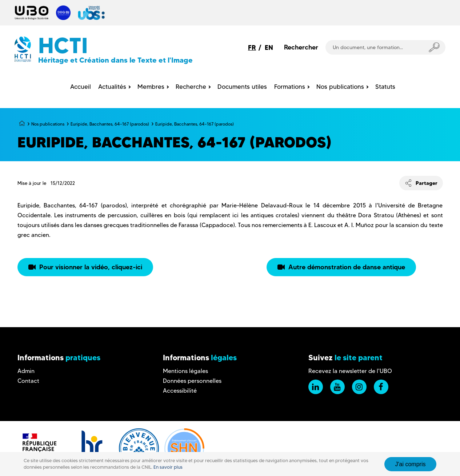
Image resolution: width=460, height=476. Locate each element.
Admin (26, 371)
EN (269, 47)
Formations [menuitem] (290, 87)
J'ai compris (411, 464)
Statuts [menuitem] (385, 87)
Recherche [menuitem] (191, 87)
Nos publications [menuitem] (340, 87)
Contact (28, 381)
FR (252, 47)
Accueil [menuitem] (81, 87)
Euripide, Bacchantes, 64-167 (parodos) (110, 124)
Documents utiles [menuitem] (242, 87)
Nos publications (48, 124)
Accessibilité (180, 391)
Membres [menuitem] (151, 87)
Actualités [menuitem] (112, 87)
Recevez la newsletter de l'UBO (350, 371)
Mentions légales (185, 371)
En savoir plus (168, 467)
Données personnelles (192, 381)
